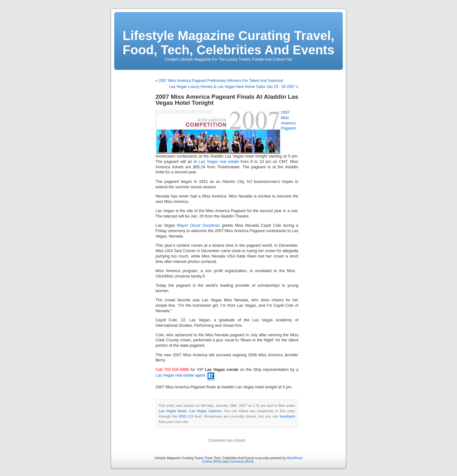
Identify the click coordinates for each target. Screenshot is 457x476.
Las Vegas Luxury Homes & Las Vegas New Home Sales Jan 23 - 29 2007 (232, 87)
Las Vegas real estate (219, 162)
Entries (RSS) (212, 462)
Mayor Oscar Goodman (198, 225)
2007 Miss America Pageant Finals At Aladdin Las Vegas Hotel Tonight (227, 100)
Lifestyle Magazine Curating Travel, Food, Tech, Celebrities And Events (229, 43)
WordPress (295, 458)
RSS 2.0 (186, 416)
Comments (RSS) (241, 462)
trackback (288, 416)
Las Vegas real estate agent (180, 375)
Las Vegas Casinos (205, 411)
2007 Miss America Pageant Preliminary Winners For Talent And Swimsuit (221, 81)
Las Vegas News (173, 411)
